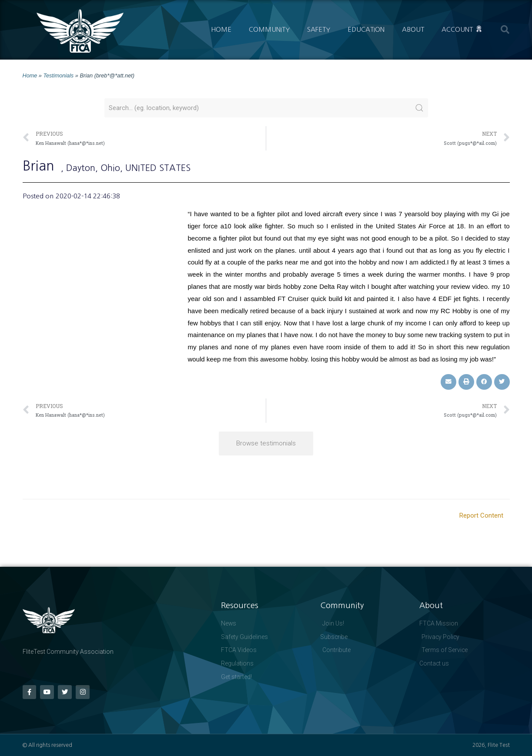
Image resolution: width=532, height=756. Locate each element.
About (413, 29)
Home (221, 29)
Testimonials (59, 75)
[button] (505, 30)
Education (366, 29)
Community (269, 29)
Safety (319, 29)
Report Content (481, 515)
